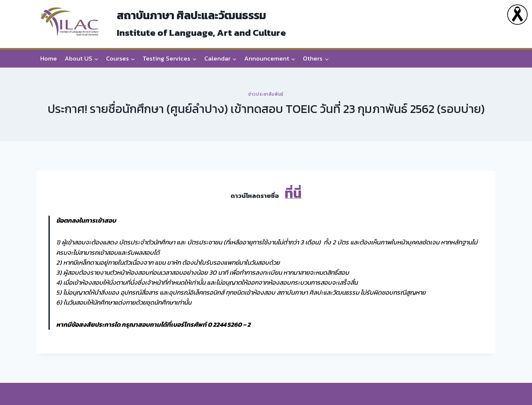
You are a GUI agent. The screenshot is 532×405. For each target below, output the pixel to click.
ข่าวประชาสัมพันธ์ (266, 94)
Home (49, 58)
